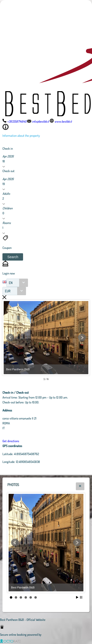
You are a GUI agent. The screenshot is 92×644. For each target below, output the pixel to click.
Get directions (11, 441)
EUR (8, 291)
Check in (8, 148)
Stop (81, 597)
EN (11, 283)
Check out (8, 171)
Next (82, 338)
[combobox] (17, 283)
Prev (10, 338)
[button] (13, 257)
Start (77, 597)
